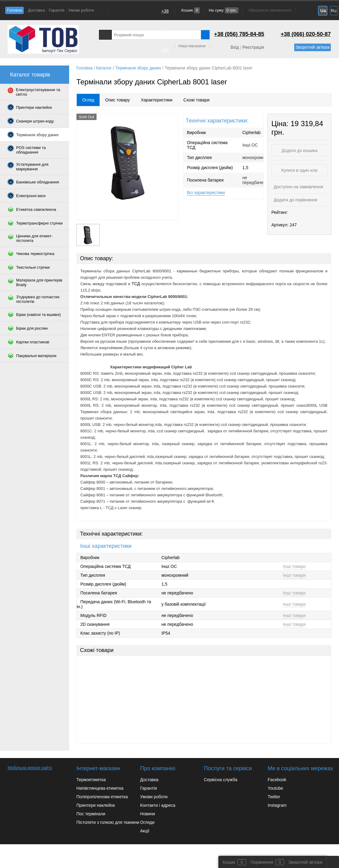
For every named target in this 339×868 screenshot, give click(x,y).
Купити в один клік (300, 170)
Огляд (88, 100)
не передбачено (255, 180)
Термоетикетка (91, 780)
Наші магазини (192, 46)
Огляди (147, 822)
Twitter (274, 797)
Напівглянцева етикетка (100, 788)
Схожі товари (196, 100)
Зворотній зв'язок (313, 47)
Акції (145, 831)
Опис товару (117, 100)
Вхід (235, 47)
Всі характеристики (206, 193)
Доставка (36, 10)
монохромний (256, 158)
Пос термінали (91, 814)
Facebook (277, 780)
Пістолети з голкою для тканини (108, 822)
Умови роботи (81, 10)
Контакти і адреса (158, 805)
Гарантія (56, 10)
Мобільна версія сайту (30, 768)
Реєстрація (253, 47)
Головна (14, 10)
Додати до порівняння (295, 200)
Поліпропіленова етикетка (102, 797)
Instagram (277, 805)
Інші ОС (250, 145)
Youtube (275, 788)
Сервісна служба (221, 780)
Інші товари (294, 566)
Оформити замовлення (270, 10)
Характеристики (157, 100)
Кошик (190, 10)
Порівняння (262, 862)
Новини (148, 814)
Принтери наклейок (96, 805)
